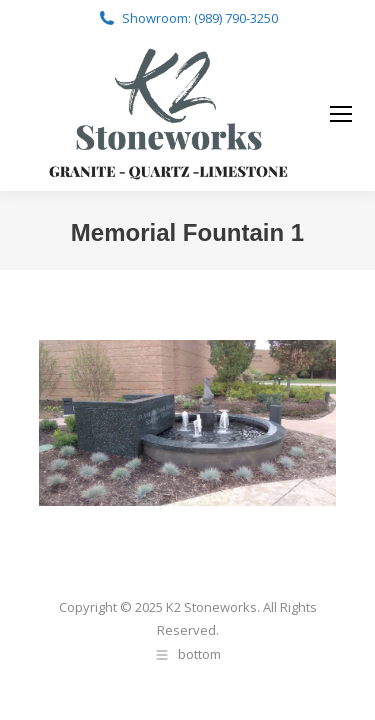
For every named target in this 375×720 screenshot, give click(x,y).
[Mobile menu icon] (341, 114)
